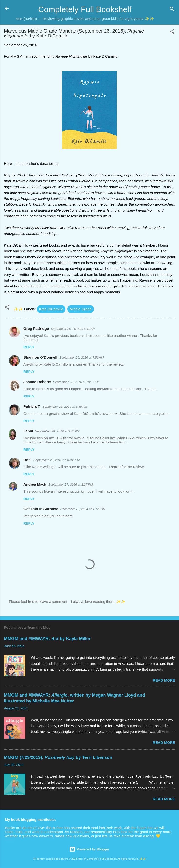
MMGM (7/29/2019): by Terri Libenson (58, 757)
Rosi (27, 460)
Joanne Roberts (37, 382)
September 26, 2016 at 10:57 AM (76, 382)
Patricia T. (32, 406)
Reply (29, 347)
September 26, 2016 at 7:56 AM (82, 357)
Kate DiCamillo (51, 309)
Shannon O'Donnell (40, 357)
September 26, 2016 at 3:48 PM (57, 431)
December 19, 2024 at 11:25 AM (83, 509)
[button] (172, 32)
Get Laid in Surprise (41, 509)
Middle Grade (81, 309)
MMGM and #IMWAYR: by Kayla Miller (47, 639)
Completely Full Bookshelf (85, 9)
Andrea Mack (35, 484)
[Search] (172, 10)
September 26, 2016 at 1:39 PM (65, 407)
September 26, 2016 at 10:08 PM (57, 460)
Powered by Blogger (89, 849)
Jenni (28, 431)
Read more (164, 680)
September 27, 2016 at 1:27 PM (70, 485)
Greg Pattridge (36, 328)
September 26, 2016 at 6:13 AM (73, 329)
